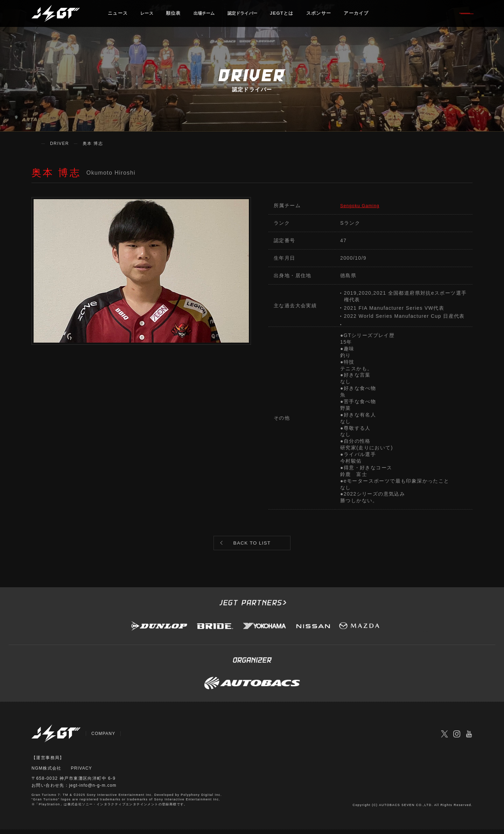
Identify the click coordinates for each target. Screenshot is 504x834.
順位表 (176, 16)
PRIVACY (82, 772)
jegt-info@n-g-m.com (93, 790)
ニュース (118, 16)
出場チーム (208, 16)
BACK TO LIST (252, 545)
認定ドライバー (251, 16)
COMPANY (104, 738)
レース (148, 16)
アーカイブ (367, 16)
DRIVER (59, 143)
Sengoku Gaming (363, 205)
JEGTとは (293, 16)
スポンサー (330, 16)
